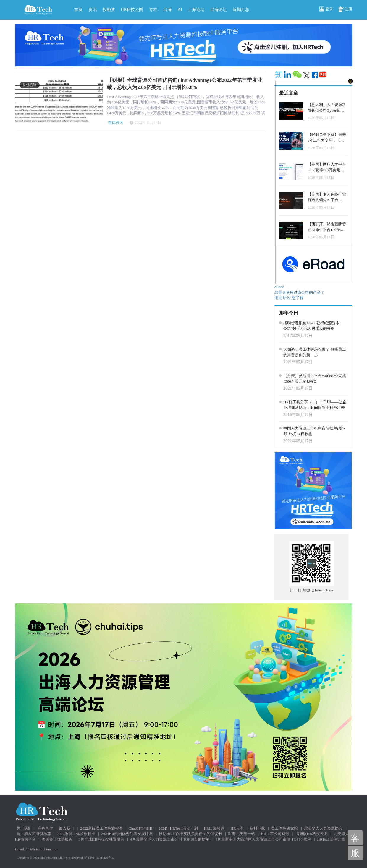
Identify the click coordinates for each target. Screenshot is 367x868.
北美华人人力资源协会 (323, 828)
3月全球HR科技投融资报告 (101, 839)
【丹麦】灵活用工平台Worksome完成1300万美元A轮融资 (315, 378)
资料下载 (257, 828)
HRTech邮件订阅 (331, 839)
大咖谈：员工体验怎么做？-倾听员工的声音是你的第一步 (315, 352)
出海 (167, 9)
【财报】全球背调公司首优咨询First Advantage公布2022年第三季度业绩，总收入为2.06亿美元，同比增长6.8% (185, 84)
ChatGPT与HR (140, 828)
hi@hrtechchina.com (42, 849)
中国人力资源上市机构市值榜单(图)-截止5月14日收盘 (314, 431)
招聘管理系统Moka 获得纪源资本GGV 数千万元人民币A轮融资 (311, 326)
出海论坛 (219, 9)
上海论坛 (196, 9)
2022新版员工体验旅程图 (102, 828)
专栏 (153, 9)
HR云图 (237, 828)
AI (180, 9)
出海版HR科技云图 (312, 834)
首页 (78, 9)
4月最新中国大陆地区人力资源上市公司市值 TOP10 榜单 (263, 839)
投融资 (109, 9)
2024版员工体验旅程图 (76, 834)
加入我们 (67, 828)
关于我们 (24, 828)
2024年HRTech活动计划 (178, 828)
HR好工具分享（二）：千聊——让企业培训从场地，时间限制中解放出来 (315, 405)
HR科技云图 (132, 9)
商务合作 (45, 828)
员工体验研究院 (284, 828)
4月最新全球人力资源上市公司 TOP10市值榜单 (170, 839)
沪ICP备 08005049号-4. (99, 858)
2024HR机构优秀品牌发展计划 (127, 834)
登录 (326, 9)
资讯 (93, 9)
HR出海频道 (214, 828)
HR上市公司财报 (275, 834)
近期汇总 (241, 9)
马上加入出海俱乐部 (34, 834)
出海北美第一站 (241, 834)
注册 (345, 9)
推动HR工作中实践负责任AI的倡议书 (190, 834)
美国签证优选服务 (57, 839)
